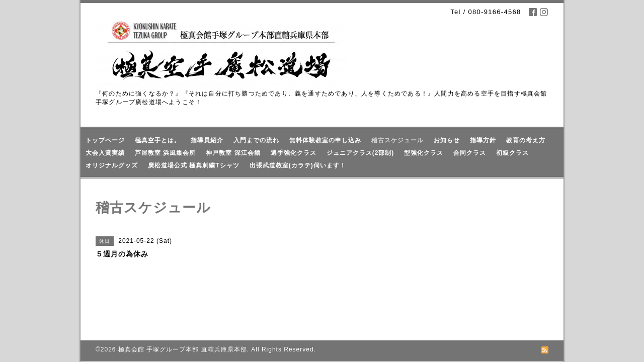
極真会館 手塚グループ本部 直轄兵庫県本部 (183, 317)
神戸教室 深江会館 (233, 153)
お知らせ (447, 140)
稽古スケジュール (397, 140)
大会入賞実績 (105, 153)
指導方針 (483, 140)
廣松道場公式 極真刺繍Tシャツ (194, 165)
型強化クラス (424, 153)
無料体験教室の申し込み (325, 140)
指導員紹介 (207, 140)
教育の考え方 (526, 140)
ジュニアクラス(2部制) (360, 153)
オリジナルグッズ (112, 165)
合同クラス (470, 153)
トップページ (105, 140)
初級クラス (512, 153)
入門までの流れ (256, 140)
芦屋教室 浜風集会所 (165, 153)
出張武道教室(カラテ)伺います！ (298, 165)
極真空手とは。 (158, 140)
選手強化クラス (294, 153)
